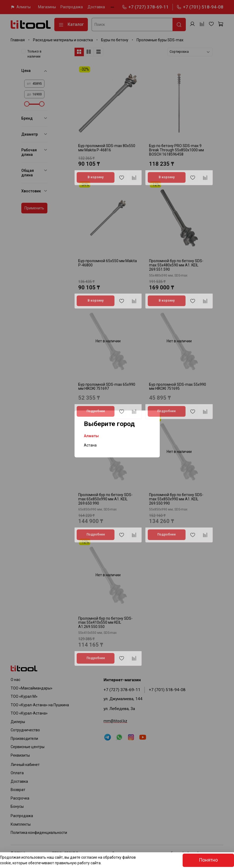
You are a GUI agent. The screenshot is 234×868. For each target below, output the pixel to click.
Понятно (208, 860)
